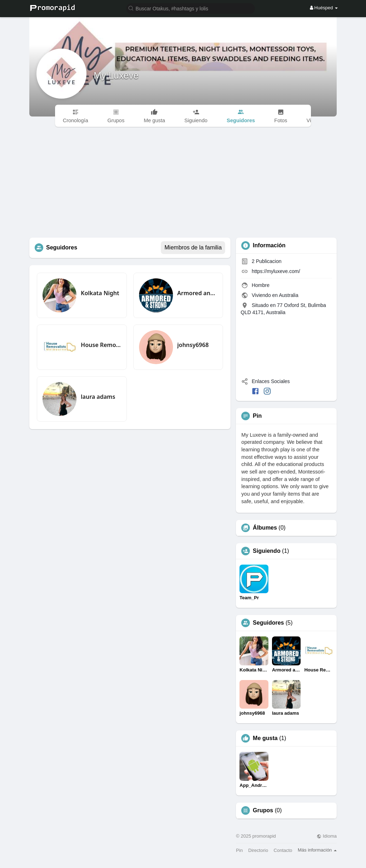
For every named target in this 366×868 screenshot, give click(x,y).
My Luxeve (116, 75)
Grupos (263, 810)
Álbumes (265, 528)
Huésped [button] (324, 8)
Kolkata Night (100, 293)
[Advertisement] (183, 184)
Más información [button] (317, 850)
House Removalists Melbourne (101, 345)
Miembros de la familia (193, 247)
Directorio (258, 850)
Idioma (327, 836)
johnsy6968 (193, 345)
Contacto (283, 850)
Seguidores (268, 623)
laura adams (98, 397)
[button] (191, 8)
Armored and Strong (197, 293)
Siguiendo (266, 551)
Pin (239, 850)
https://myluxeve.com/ (276, 271)
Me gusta (265, 738)
